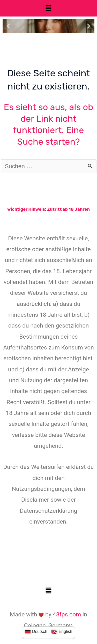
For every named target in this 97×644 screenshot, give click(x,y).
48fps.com (67, 614)
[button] (48, 8)
